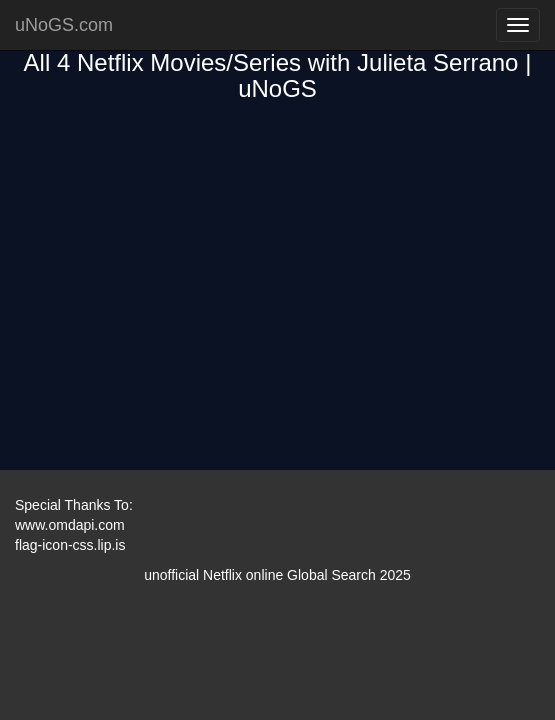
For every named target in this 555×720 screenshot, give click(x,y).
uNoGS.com (64, 25)
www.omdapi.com (70, 525)
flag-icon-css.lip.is (70, 545)
